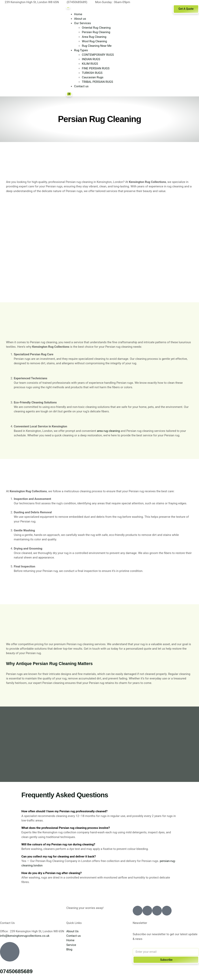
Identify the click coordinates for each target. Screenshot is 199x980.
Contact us (81, 86)
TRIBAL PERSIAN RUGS (97, 82)
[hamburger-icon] (68, 8)
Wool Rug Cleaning (94, 41)
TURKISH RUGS (92, 73)
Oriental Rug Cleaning (96, 28)
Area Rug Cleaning (94, 37)
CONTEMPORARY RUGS (98, 55)
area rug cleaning (108, 431)
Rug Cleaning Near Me (97, 46)
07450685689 (16, 971)
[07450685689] (10, 952)
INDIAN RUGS (91, 59)
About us (80, 19)
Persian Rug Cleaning (96, 32)
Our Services (82, 23)
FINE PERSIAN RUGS (96, 68)
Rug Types (81, 50)
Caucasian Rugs (93, 77)
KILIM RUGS (90, 64)
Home (78, 14)
